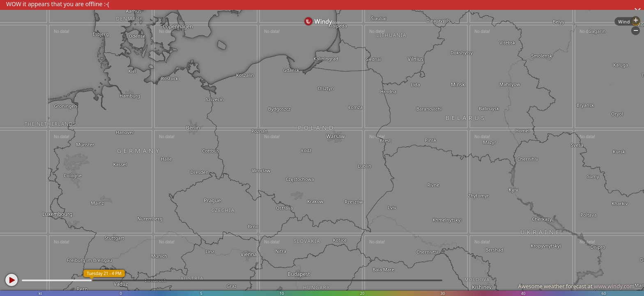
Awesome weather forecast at (576, 286)
